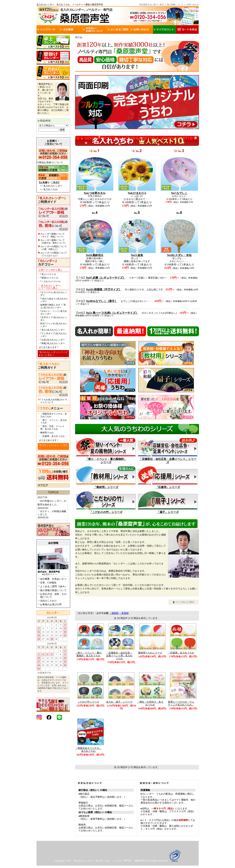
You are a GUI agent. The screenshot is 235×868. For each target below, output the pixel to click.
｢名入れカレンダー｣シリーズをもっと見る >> (53, 354)
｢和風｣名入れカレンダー (53, 343)
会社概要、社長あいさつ (53, 579)
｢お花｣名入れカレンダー (53, 340)
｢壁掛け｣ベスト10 (49, 278)
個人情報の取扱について (53, 590)
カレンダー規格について (53, 235)
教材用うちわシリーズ (150, 653)
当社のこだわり (48, 601)
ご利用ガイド (52, 200)
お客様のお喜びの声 (51, 605)
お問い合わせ (193, 5)
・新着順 (124, 613)
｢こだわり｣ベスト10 (50, 281)
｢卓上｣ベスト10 (48, 274)
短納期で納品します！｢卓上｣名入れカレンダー (53, 306)
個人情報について (175, 5)
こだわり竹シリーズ (88, 702)
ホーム (79, 37)
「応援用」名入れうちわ (52, 436)
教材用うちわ (47, 433)
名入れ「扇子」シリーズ (119, 702)
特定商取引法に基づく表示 (152, 5)
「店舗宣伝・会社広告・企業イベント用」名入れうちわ (119, 656)
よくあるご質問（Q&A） (54, 586)
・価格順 (114, 613)
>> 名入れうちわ (49, 189)
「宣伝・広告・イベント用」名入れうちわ (52, 428)
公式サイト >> (50, 574)
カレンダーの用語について (54, 248)
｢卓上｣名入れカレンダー (53, 330)
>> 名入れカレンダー (51, 186)
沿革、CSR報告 (48, 583)
